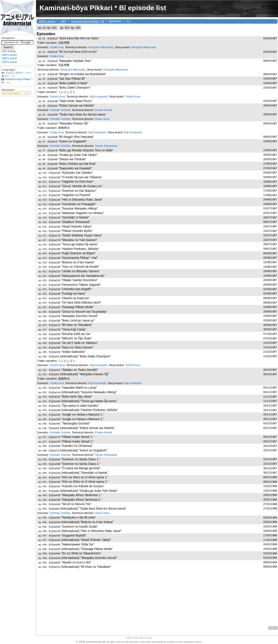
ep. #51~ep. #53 (70, 28)
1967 (63, 21)
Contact (149, 638)
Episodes (46, 34)
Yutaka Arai (57, 47)
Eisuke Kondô (103, 110)
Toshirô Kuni (57, 97)
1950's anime (9, 55)
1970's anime (9, 62)
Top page (273, 628)
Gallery (129, 638)
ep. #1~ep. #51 (47, 28)
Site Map (139, 638)
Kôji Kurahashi (98, 97)
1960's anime (47, 21)
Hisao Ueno (102, 119)
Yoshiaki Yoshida (60, 110)
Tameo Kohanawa (106, 146)
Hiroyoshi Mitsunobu (101, 47)
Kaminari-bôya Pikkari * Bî (88, 21)
